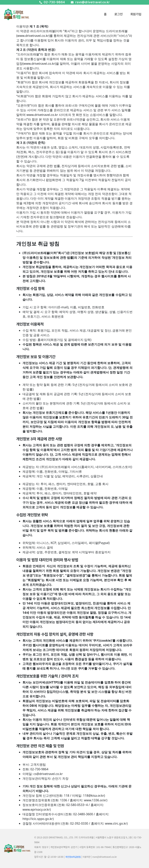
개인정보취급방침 (73, 857)
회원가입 (136, 14)
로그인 (119, 14)
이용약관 (87, 857)
